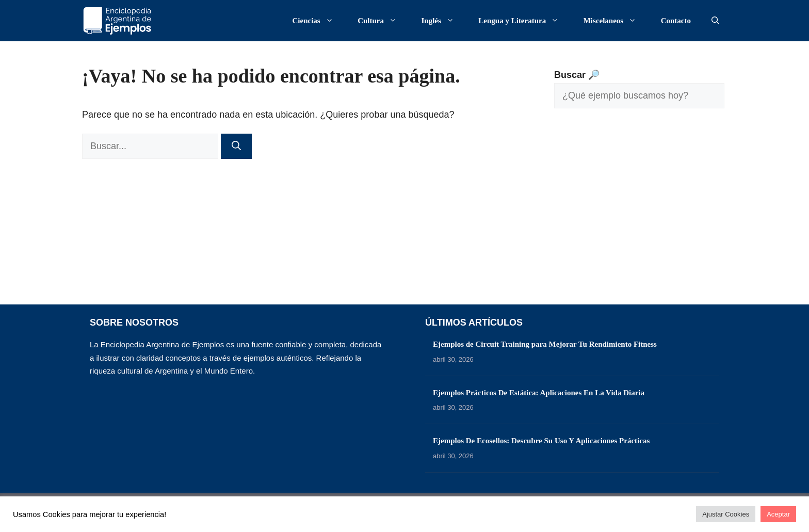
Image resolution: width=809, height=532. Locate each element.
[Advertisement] (639, 214)
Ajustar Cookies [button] (726, 514)
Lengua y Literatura (524, 21)
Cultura (382, 21)
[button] (715, 21)
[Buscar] (236, 146)
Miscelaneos (615, 21)
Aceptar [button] (778, 514)
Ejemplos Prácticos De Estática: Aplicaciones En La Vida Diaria (539, 393)
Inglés (443, 21)
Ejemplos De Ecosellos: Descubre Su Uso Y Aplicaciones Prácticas (541, 441)
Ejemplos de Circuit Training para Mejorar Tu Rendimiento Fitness (545, 344)
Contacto (676, 21)
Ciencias (318, 21)
